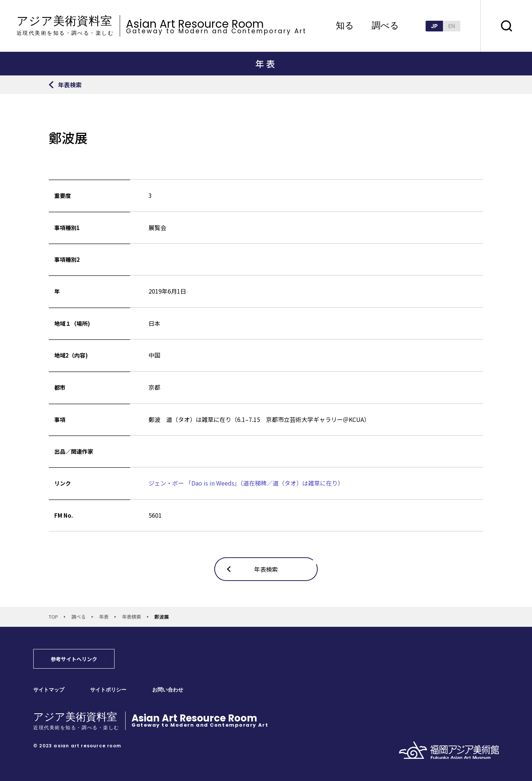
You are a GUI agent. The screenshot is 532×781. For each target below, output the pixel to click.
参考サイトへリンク (74, 659)
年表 (104, 617)
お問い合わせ (168, 690)
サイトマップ (49, 690)
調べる (385, 26)
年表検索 (132, 617)
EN (452, 26)
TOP (53, 617)
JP (434, 26)
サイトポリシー (108, 690)
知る (345, 26)
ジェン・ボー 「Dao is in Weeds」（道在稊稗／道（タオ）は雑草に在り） (246, 483)
